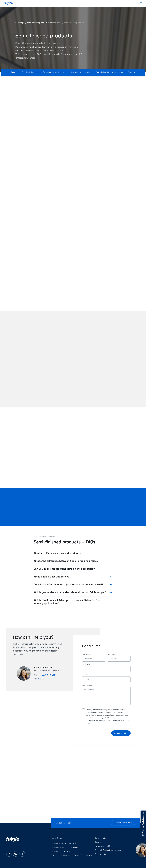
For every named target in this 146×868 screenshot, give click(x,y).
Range (14, 72)
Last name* (112, 654)
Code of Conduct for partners (108, 850)
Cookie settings (102, 854)
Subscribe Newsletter (123, 823)
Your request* (87, 685)
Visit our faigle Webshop (143, 824)
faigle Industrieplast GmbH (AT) (64, 847)
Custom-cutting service (81, 72)
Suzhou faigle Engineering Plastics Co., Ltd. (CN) (72, 855)
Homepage (20, 23)
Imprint (98, 842)
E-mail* (85, 675)
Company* (86, 665)
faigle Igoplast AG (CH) (61, 851)
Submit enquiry (121, 733)
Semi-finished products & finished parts (44, 23)
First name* (86, 654)
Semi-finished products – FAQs (109, 72)
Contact (132, 72)
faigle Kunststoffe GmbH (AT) (63, 843)
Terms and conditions (104, 846)
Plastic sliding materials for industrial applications (44, 72)
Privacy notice (101, 838)
